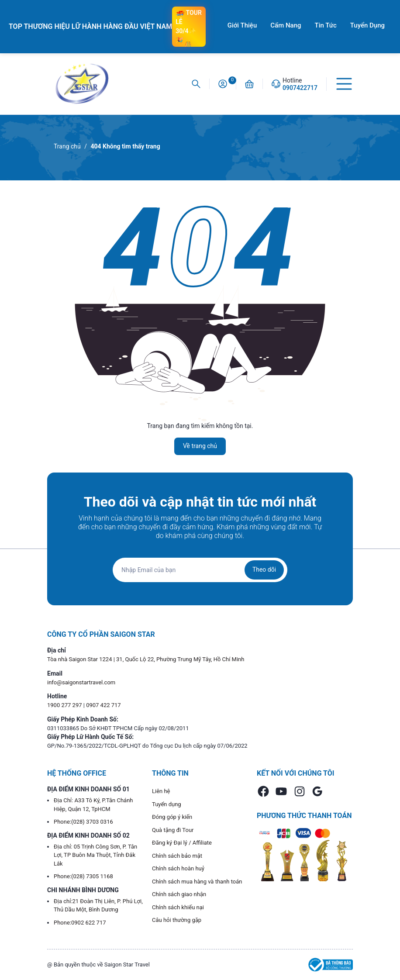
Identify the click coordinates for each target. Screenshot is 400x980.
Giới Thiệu (242, 25)
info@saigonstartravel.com (81, 682)
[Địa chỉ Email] (200, 570)
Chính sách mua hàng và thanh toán (197, 882)
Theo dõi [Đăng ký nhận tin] (264, 569)
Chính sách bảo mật (177, 856)
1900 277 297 (65, 705)
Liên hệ (161, 791)
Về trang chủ (200, 446)
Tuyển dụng (167, 804)
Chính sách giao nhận (179, 894)
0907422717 (300, 88)
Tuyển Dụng (367, 25)
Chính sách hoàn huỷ (178, 868)
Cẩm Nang (286, 25)
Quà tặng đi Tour (173, 830)
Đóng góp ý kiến (172, 817)
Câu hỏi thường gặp (177, 920)
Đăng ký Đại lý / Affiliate (182, 843)
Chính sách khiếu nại (178, 907)
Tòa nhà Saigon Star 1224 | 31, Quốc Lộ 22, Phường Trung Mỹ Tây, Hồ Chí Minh (146, 659)
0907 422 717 (103, 705)
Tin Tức (326, 25)
